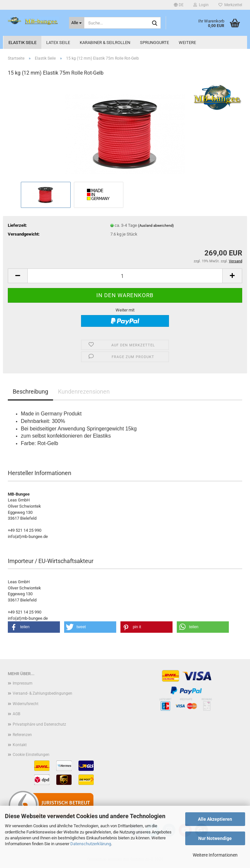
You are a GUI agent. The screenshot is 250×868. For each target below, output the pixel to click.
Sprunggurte (154, 43)
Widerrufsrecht (26, 704)
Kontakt (20, 745)
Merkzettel (230, 5)
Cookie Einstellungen (31, 755)
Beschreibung (30, 391)
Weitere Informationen (215, 855)
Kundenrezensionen (84, 391)
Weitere (187, 43)
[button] (179, 5)
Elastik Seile (22, 43)
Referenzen (22, 735)
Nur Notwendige (215, 838)
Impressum (23, 683)
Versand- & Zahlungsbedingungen (42, 693)
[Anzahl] (125, 276)
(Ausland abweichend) (156, 226)
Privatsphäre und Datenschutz (39, 724)
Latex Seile (58, 43)
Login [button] (201, 5)
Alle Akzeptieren (215, 819)
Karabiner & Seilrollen (105, 43)
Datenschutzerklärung (91, 844)
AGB (16, 714)
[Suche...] (77, 23)
